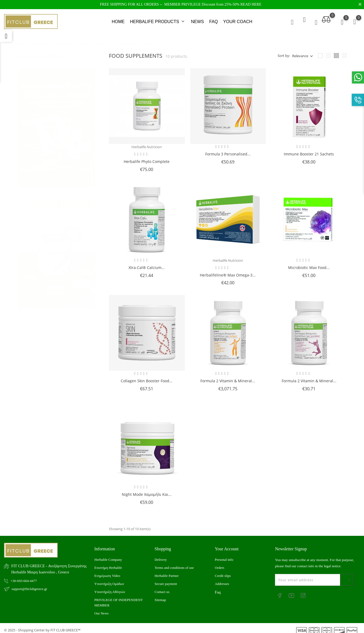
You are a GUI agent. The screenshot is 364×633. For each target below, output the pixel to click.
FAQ (214, 20)
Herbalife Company (108, 556)
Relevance (300, 52)
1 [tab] (92, 153)
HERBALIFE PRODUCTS (158, 20)
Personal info (224, 556)
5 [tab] (92, 194)
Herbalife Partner (167, 572)
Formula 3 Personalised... (228, 150)
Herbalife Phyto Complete (147, 157)
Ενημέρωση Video (107, 572)
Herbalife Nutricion (147, 143)
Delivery (161, 556)
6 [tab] (92, 204)
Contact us (162, 588)
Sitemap (160, 596)
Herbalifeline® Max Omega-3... (228, 271)
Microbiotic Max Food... (309, 263)
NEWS (197, 20)
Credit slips (223, 572)
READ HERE (251, 4)
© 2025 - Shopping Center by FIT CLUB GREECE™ (42, 626)
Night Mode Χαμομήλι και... (147, 490)
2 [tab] (92, 163)
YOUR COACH (238, 20)
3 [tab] (92, 173)
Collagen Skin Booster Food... (147, 377)
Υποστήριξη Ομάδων (109, 580)
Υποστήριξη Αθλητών (110, 588)
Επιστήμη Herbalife (108, 564)
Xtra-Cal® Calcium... (147, 263)
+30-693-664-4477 (24, 577)
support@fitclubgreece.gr (29, 585)
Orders (220, 564)
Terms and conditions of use (174, 564)
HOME (118, 20)
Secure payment (166, 580)
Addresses (222, 580)
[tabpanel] (56, 119)
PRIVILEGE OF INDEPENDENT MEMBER (119, 599)
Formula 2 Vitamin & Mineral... (228, 377)
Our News (102, 610)
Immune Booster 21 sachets (309, 150)
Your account (227, 545)
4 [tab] (92, 184)
